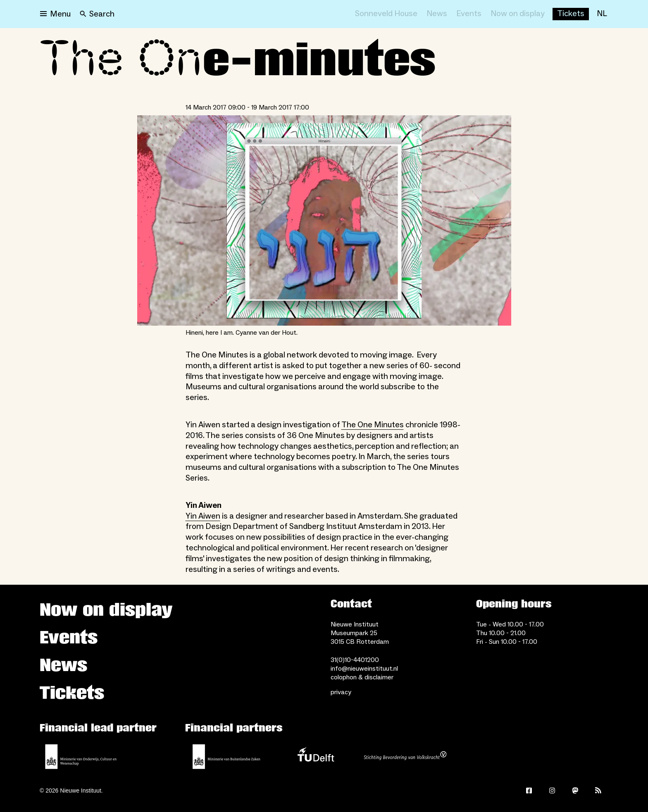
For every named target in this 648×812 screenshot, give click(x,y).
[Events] (469, 14)
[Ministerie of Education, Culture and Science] (81, 757)
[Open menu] (55, 14)
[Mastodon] (575, 791)
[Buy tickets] (571, 14)
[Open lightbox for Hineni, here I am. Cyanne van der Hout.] (324, 220)
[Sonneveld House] (386, 14)
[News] (437, 14)
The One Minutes (373, 425)
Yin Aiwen (203, 516)
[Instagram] (552, 791)
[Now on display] (518, 14)
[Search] (97, 14)
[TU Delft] (316, 757)
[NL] (602, 14)
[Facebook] (529, 791)
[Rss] (598, 791)
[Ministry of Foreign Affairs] (226, 757)
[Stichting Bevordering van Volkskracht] (405, 757)
